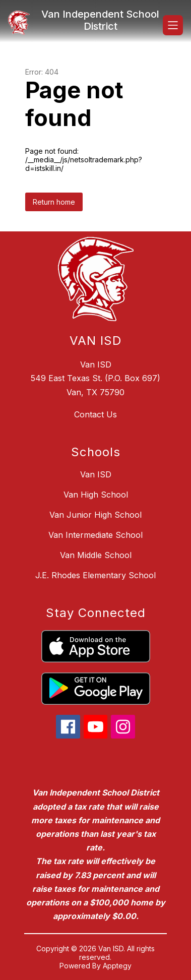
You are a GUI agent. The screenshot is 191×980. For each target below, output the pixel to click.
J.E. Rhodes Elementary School (95, 575)
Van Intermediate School (95, 535)
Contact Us (95, 414)
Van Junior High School (95, 515)
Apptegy (117, 966)
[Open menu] (173, 25)
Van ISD (96, 474)
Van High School (96, 495)
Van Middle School (96, 555)
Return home (54, 202)
